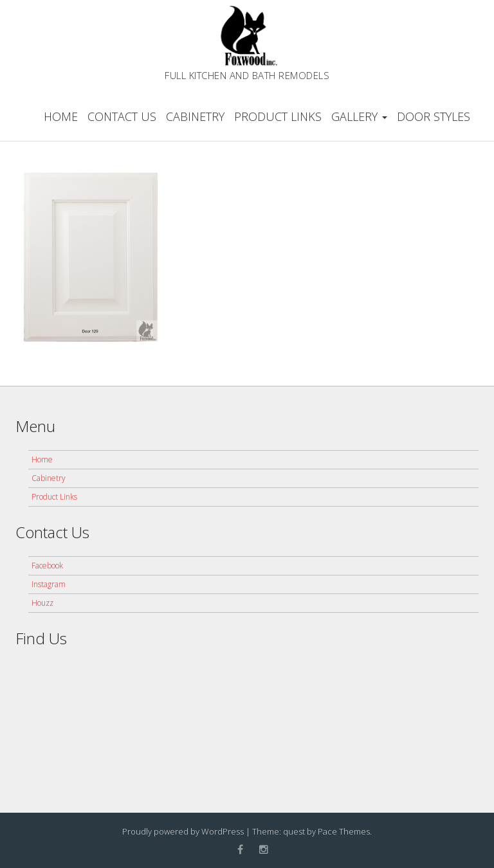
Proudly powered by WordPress (183, 831)
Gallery (359, 116)
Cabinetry (195, 116)
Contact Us (122, 116)
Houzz (42, 603)
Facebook (47, 565)
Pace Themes (344, 831)
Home (61, 116)
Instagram (49, 584)
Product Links (278, 116)
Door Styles (434, 116)
